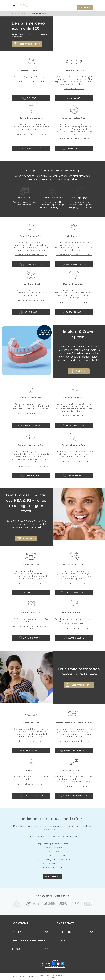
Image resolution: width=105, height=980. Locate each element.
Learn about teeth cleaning (74, 628)
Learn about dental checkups (31, 255)
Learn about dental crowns (31, 413)
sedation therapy (66, 782)
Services (24, 14)
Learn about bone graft (31, 784)
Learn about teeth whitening (74, 461)
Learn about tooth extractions (74, 139)
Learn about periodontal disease (74, 255)
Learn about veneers (74, 583)
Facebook (54, 964)
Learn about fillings (74, 416)
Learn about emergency (31, 81)
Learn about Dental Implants (31, 134)
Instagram (58, 964)
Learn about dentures (31, 583)
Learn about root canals (31, 300)
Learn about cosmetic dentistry (31, 466)
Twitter (63, 964)
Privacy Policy (34, 976)
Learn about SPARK (74, 89)
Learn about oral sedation (74, 786)
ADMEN (52, 978)
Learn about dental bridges (74, 302)
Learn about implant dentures (74, 741)
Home (14, 14)
